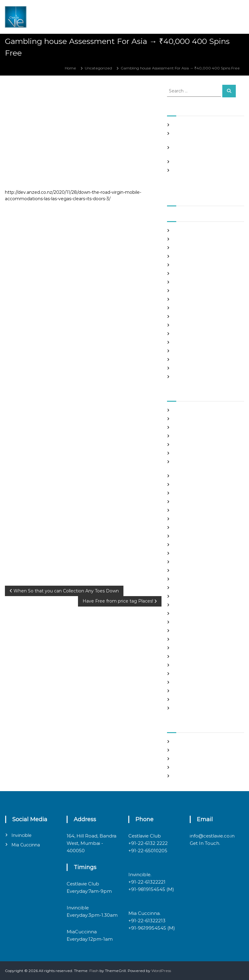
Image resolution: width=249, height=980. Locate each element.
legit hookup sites (189, 579)
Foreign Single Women (194, 527)
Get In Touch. (205, 843)
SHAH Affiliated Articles (194, 125)
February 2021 (186, 291)
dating (179, 493)
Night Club (183, 631)
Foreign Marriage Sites (194, 519)
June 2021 (182, 256)
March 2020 (184, 377)
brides (179, 445)
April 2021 (182, 273)
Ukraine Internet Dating (195, 691)
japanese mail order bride (197, 562)
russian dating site (190, 665)
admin (49, 94)
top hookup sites (188, 682)
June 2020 (183, 359)
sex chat (181, 674)
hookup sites (185, 553)
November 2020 (189, 316)
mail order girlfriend (192, 613)
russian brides (186, 656)
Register (181, 742)
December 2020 (189, 308)
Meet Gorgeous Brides (194, 622)
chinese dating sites (191, 476)
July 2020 (182, 351)
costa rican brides (189, 484)
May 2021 (182, 265)
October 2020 (186, 325)
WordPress (161, 971)
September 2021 (189, 230)
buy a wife (183, 453)
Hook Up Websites (190, 545)
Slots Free (182, 162)
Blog (177, 436)
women (180, 708)
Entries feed (184, 759)
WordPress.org (187, 776)
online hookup (186, 639)
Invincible (21, 835)
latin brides (183, 570)
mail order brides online (195, 605)
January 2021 (185, 299)
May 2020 (182, 368)
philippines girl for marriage (198, 648)
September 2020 (189, 334)
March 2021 (183, 282)
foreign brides (186, 510)
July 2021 (181, 248)
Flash (94, 971)
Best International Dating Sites (201, 427)
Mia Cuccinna (26, 845)
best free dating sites (192, 419)
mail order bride (188, 596)
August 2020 (185, 342)
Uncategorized (98, 68)
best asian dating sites (193, 410)
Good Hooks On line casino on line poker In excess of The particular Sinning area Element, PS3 (204, 176)
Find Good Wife (187, 502)
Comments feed (188, 767)
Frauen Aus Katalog (191, 536)
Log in (179, 750)
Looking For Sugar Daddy (196, 588)
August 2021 (184, 239)
